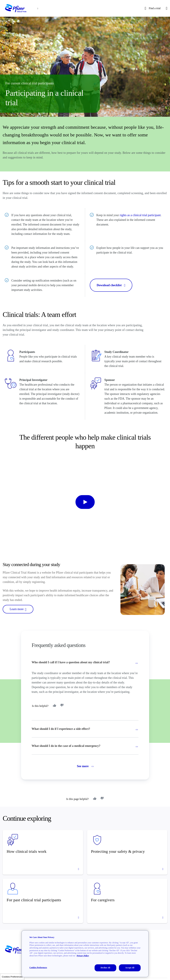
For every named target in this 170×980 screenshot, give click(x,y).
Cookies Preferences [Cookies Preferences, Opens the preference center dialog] (38, 967)
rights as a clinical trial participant (140, 215)
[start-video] (85, 502)
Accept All (130, 968)
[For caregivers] (127, 901)
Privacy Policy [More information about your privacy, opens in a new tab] (83, 956)
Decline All (105, 968)
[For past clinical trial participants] (43, 901)
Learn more (18, 609)
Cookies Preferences (12, 977)
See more (85, 766)
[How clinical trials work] (43, 852)
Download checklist (111, 285)
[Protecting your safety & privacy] (127, 852)
